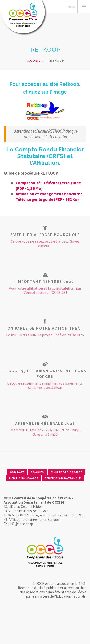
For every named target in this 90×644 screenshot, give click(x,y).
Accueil (33, 61)
